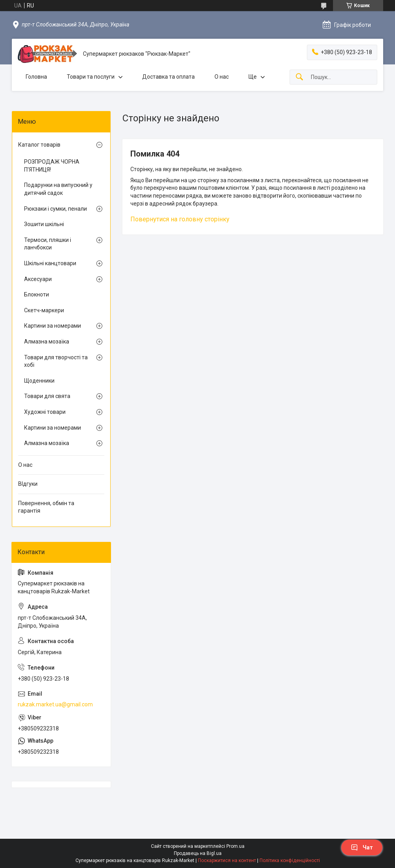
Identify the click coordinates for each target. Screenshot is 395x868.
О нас (222, 77)
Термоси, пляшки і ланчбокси (48, 244)
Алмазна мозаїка (47, 342)
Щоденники (39, 381)
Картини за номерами (53, 326)
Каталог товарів (39, 145)
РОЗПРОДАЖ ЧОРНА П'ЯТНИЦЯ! (52, 166)
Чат (362, 847)
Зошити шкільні (44, 224)
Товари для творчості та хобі (56, 361)
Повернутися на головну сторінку (180, 219)
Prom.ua (235, 846)
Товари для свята (47, 396)
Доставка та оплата (168, 77)
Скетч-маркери (44, 310)
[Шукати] (299, 77)
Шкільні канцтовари (50, 263)
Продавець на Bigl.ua (198, 853)
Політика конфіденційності (290, 860)
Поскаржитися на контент (227, 860)
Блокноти (37, 294)
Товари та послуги (91, 77)
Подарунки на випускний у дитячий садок (58, 189)
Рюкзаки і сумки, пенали (55, 209)
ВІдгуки (28, 484)
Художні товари (45, 412)
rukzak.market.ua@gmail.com (55, 704)
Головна (36, 77)
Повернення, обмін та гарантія (46, 507)
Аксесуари (38, 279)
